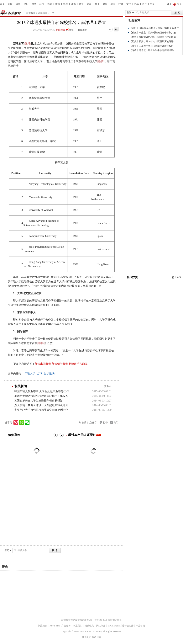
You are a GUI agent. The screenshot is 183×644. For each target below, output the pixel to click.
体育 (18, 4)
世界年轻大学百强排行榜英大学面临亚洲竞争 (41, 410)
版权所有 (97, 637)
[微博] (27, 44)
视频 (50, 4)
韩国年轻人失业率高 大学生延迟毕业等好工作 (42, 391)
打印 (105, 423)
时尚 (89, 4)
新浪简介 (43, 626)
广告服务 (66, 626)
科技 (42, 4)
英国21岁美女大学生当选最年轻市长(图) (38, 401)
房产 (144, 4)
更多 (152, 4)
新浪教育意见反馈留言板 (74, 620)
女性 (129, 4)
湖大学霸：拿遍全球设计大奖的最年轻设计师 (41, 405)
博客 (65, 4)
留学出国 (43, 13)
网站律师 (101, 626)
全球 (39, 373)
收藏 (121, 4)
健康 (105, 4)
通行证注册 (128, 626)
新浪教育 (31, 13)
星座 (113, 4)
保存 (94, 423)
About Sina (55, 626)
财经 (34, 4)
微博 (58, 4)
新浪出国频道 (43, 364)
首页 (2, 4)
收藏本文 (82, 30)
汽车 (137, 4)
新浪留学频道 (60, 364)
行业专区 (177, 277)
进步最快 (49, 373)
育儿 (97, 4)
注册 (169, 4)
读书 (73, 4)
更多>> (108, 386)
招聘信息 (89, 626)
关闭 (116, 423)
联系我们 (78, 626)
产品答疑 (140, 626)
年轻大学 (30, 373)
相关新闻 (21, 386)
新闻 (10, 4)
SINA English (114, 626)
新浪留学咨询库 (78, 364)
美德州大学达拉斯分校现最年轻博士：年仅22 (41, 396)
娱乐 (26, 4)
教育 (81, 4)
